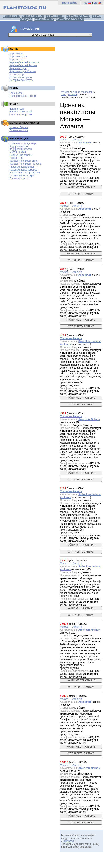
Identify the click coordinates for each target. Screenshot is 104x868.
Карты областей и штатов (24, 62)
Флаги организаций (21, 112)
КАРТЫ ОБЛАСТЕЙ (78, 16)
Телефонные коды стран (24, 161)
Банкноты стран (19, 130)
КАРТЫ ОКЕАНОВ (33, 16)
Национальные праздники (25, 173)
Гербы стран (17, 93)
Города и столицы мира (23, 143)
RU (86, 3)
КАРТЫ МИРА (11, 16)
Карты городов (18, 68)
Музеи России (18, 152)
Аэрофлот (85, 143)
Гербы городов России (23, 96)
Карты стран (17, 60)
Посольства (16, 158)
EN (95, 3)
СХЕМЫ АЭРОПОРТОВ (70, 19)
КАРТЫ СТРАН (55, 16)
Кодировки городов (21, 149)
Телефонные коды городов (25, 164)
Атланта (73, 94)
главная (65, 92)
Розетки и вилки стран (22, 176)
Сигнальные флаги (21, 115)
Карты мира (16, 54)
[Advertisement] (81, 64)
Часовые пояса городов (23, 170)
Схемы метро (17, 74)
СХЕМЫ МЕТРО (44, 19)
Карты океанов (18, 57)
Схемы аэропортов (21, 77)
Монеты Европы (19, 127)
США (64, 94)
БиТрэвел (68, 841)
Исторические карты (21, 80)
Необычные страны (21, 155)
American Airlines (89, 419)
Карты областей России (23, 65)
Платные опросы (19, 179)
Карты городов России (22, 71)
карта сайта (69, 3)
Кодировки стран (19, 146)
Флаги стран (17, 109)
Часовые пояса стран (22, 167)
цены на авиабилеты (82, 92)
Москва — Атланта (71, 140)
